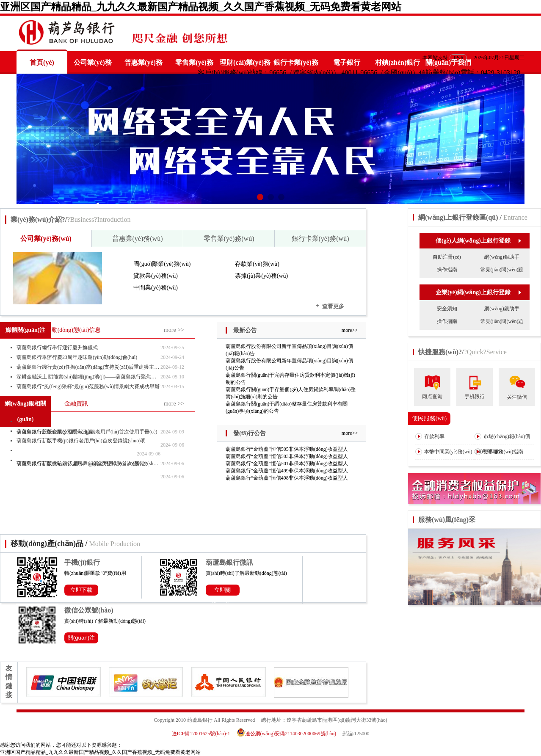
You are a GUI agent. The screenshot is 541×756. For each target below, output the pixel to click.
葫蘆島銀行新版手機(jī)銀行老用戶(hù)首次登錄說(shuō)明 (81, 441)
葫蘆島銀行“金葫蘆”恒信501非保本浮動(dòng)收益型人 (287, 464)
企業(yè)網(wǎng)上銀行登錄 (478, 292)
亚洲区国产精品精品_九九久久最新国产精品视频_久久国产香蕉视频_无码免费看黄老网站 (201, 7)
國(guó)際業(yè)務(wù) (162, 264)
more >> (174, 330)
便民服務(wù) (429, 418)
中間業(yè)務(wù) (156, 288)
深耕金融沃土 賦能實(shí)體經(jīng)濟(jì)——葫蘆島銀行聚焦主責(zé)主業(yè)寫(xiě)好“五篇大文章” (88, 377)
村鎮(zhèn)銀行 (398, 62)
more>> (350, 330)
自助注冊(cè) (447, 257)
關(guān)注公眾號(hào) (81, 639)
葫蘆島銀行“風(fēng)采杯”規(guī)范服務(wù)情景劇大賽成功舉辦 (88, 386)
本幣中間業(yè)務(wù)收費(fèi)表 (444, 459)
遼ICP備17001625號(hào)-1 (201, 734)
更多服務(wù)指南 (499, 452)
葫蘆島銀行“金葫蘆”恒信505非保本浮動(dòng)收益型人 (287, 449)
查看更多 (330, 306)
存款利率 (430, 436)
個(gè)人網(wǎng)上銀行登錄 (478, 241)
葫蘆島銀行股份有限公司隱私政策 (55, 432)
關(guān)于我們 (448, 62)
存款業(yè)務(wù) (257, 264)
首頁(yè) (42, 62)
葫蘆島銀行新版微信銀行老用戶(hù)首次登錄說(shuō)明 (78, 464)
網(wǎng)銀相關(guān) (25, 411)
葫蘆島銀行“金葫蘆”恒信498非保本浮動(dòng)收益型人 (287, 478)
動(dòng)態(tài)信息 (76, 330)
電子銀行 (347, 62)
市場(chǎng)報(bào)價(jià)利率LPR (502, 444)
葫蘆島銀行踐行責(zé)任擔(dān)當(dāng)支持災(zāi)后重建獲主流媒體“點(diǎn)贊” (88, 367)
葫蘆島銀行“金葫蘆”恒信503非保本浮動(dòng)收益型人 (287, 456)
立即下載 (81, 590)
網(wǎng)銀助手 (502, 257)
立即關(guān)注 (223, 591)
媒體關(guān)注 (26, 330)
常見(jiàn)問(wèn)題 (502, 270)
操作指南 (447, 270)
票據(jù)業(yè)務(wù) (261, 276)
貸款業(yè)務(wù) (156, 276)
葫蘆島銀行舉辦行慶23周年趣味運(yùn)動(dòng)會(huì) (77, 357)
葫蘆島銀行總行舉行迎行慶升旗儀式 (57, 348)
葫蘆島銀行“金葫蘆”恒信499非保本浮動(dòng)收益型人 (287, 471)
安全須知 (447, 309)
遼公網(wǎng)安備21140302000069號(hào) (289, 734)
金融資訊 (76, 404)
